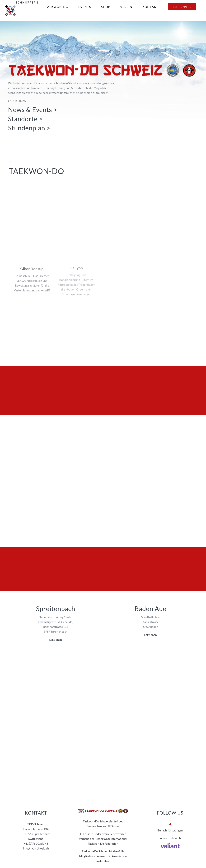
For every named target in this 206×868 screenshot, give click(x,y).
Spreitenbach (56, 609)
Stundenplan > (29, 128)
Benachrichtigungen (170, 830)
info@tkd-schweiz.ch (36, 848)
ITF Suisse (113, 826)
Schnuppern (27, 2)
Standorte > (25, 119)
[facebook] (170, 825)
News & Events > (33, 110)
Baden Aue (150, 609)
